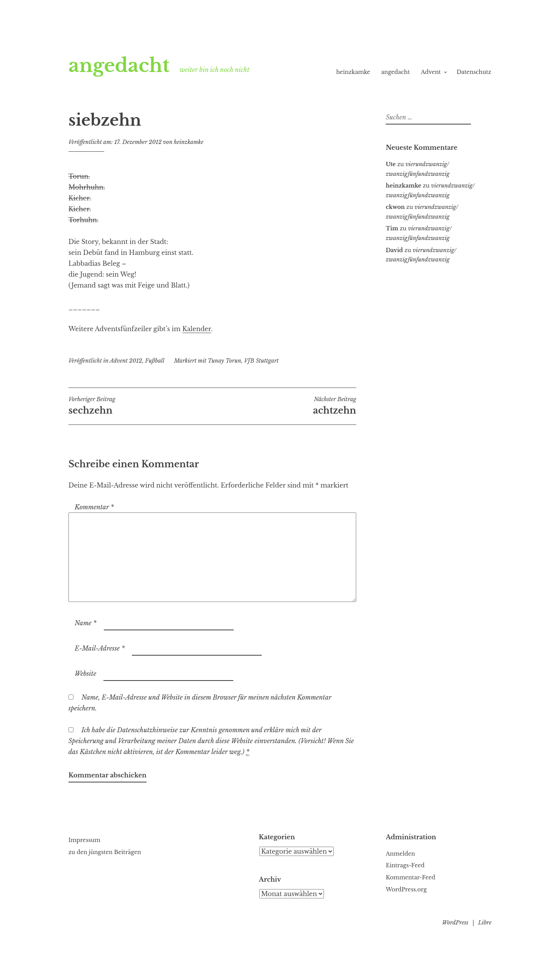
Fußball (155, 361)
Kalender (197, 329)
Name (86, 623)
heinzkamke (353, 72)
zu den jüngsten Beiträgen (105, 852)
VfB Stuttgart (262, 361)
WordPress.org (406, 889)
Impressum (84, 840)
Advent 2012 (126, 361)
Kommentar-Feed (410, 877)
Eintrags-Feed (405, 865)
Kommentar (94, 507)
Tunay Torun (224, 361)
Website (85, 674)
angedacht (119, 65)
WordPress (455, 923)
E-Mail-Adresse (100, 648)
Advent (431, 72)
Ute (391, 164)
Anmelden (400, 854)
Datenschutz (474, 72)
